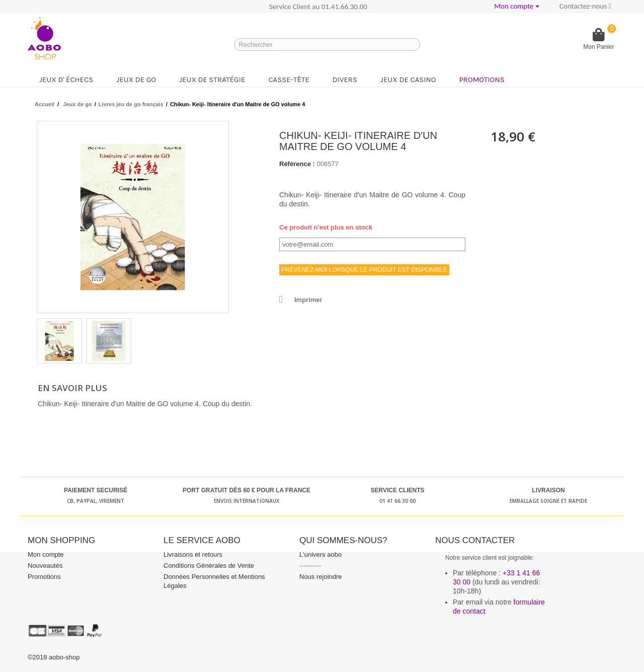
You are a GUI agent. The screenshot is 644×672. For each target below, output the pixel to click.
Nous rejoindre (321, 577)
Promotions (481, 80)
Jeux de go (136, 80)
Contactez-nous (585, 6)
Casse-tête (289, 80)
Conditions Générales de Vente (209, 566)
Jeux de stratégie (212, 80)
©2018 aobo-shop (54, 657)
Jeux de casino (408, 80)
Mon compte (46, 554)
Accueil (45, 104)
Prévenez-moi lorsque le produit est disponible (364, 270)
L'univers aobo (320, 554)
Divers (345, 80)
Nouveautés (45, 566)
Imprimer (308, 300)
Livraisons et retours (193, 554)
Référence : (297, 164)
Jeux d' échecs (66, 80)
